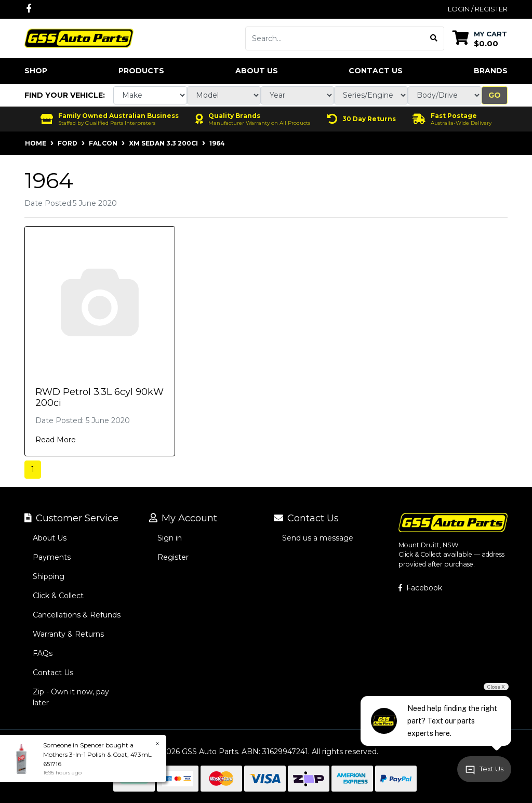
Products (141, 71)
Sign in (170, 538)
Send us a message (318, 538)
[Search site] (434, 38)
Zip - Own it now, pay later (71, 697)
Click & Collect (58, 596)
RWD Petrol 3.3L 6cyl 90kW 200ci (99, 398)
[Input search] (335, 38)
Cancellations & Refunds (77, 615)
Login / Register (478, 9)
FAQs (43, 653)
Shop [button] (36, 71)
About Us (257, 71)
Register (173, 557)
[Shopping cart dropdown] (480, 38)
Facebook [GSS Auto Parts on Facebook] (420, 588)
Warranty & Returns (68, 634)
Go (495, 95)
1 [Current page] (33, 469)
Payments (52, 557)
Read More (56, 440)
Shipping (49, 576)
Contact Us (376, 71)
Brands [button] (491, 71)
